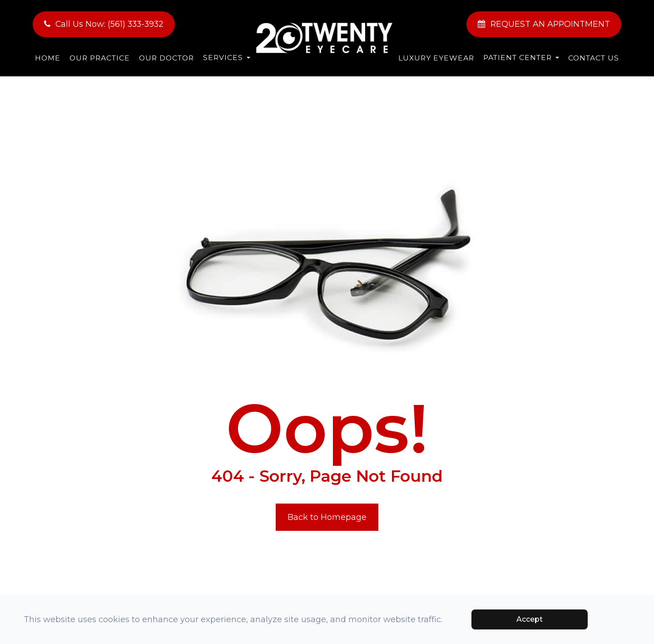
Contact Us (594, 58)
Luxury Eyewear (436, 58)
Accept (530, 619)
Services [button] (227, 57)
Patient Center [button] (521, 57)
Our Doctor (166, 58)
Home (48, 58)
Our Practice (100, 58)
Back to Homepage (327, 517)
